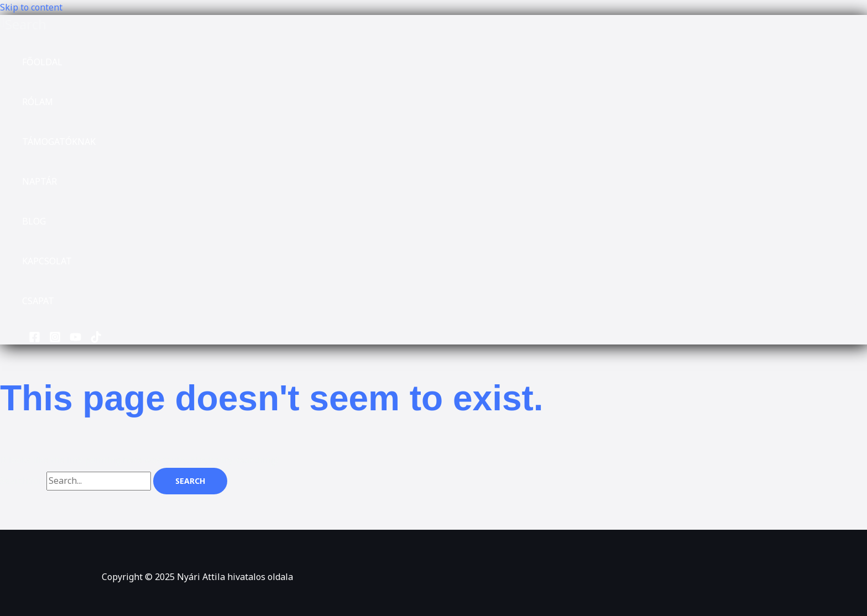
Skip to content (31, 7)
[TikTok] (96, 340)
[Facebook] (35, 340)
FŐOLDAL (42, 62)
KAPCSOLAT (47, 261)
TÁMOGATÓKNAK (59, 142)
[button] (23, 24)
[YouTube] (75, 340)
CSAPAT (38, 301)
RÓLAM (38, 102)
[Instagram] (55, 340)
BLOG (34, 221)
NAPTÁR (40, 181)
